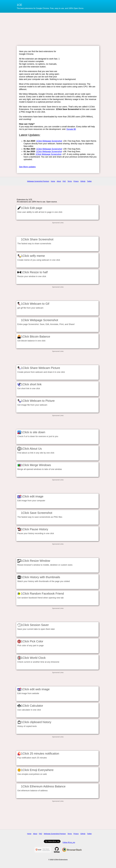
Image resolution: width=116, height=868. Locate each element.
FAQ (64, 181)
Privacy (76, 181)
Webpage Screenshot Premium (38, 181)
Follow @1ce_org (69, 842)
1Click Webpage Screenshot (49, 141)
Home (53, 181)
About (59, 181)
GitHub (83, 181)
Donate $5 (71, 129)
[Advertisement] (58, 29)
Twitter (89, 181)
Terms (70, 181)
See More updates (27, 167)
